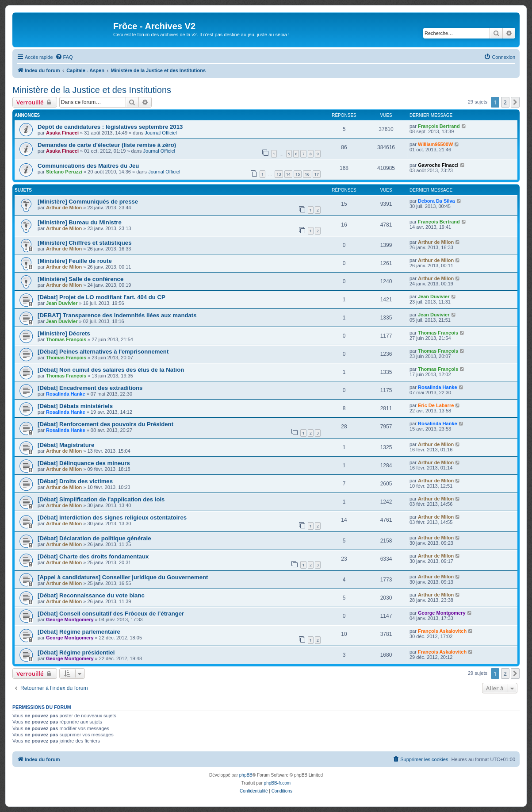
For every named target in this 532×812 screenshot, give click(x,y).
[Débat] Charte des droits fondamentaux (93, 556)
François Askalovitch (442, 631)
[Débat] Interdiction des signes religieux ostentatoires (112, 518)
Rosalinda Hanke (66, 394)
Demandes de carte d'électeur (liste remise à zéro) (107, 145)
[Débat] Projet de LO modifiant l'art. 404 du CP (101, 297)
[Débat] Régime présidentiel (76, 652)
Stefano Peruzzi (64, 172)
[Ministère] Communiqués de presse (88, 202)
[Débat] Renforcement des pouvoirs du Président (105, 424)
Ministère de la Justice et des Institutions (92, 90)
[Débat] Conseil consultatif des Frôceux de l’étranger (111, 614)
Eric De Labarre (436, 405)
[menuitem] (64, 57)
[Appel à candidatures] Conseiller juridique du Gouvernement (123, 577)
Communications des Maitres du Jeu (88, 166)
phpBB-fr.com (277, 783)
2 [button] (505, 102)
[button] (515, 102)
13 (279, 174)
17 (317, 174)
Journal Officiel (161, 133)
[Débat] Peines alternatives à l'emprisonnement (103, 352)
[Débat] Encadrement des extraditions (90, 388)
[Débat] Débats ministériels (75, 406)
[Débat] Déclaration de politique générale (94, 538)
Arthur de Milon (64, 208)
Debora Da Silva (436, 201)
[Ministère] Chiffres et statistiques (85, 243)
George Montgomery (70, 620)
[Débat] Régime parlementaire (79, 632)
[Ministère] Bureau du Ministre (80, 222)
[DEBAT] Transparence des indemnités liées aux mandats (117, 315)
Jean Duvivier (62, 303)
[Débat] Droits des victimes (75, 481)
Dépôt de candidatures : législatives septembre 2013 (110, 127)
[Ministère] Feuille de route (75, 261)
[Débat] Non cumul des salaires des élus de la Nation (111, 370)
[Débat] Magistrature (66, 445)
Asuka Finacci (62, 133)
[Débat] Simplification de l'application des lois (101, 499)
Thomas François (66, 339)
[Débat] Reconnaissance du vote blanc (91, 595)
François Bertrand (439, 126)
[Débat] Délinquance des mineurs (84, 463)
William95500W (435, 144)
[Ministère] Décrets (64, 333)
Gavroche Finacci (438, 165)
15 (298, 174)
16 (307, 174)
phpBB (246, 775)
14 (288, 174)
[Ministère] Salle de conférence (80, 279)
